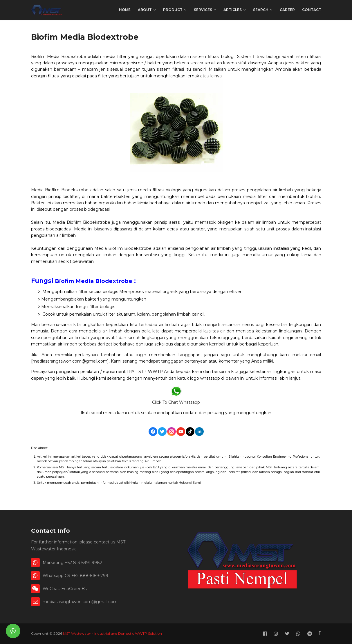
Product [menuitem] (173, 10)
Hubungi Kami (190, 483)
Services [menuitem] (203, 10)
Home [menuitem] (125, 10)
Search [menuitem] (261, 10)
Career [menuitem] (287, 10)
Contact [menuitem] (312, 10)
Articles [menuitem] (233, 10)
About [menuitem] (145, 10)
